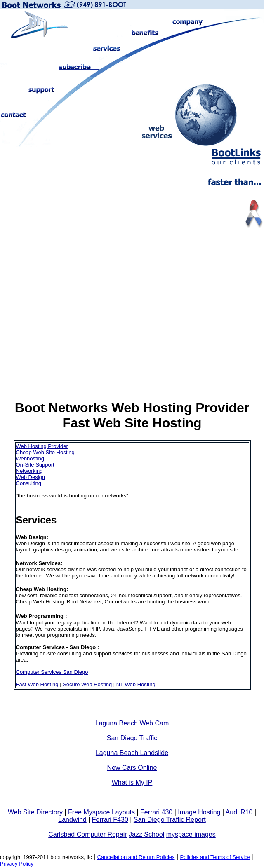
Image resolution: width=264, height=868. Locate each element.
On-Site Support (35, 465)
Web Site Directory (35, 812)
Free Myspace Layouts (101, 812)
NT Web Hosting (136, 684)
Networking (29, 471)
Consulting (29, 483)
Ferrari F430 (110, 820)
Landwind (72, 820)
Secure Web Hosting (87, 684)
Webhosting (30, 459)
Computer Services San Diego (52, 672)
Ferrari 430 (156, 812)
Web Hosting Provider (42, 446)
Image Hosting (199, 812)
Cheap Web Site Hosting (45, 452)
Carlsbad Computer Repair (87, 834)
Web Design (31, 477)
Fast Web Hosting (37, 684)
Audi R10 (239, 812)
